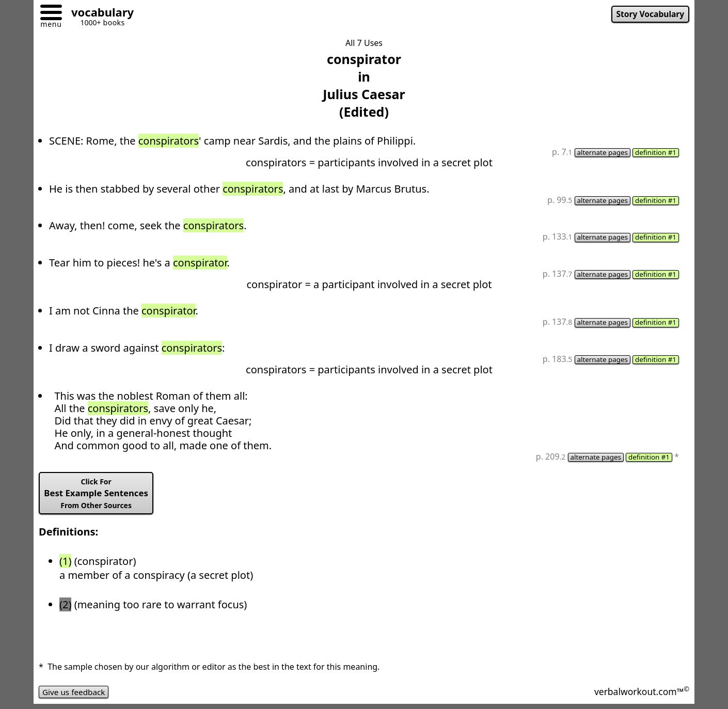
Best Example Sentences (99, 497)
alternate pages (599, 153)
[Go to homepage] (99, 14)
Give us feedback (75, 696)
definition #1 (655, 153)
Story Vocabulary (648, 14)
